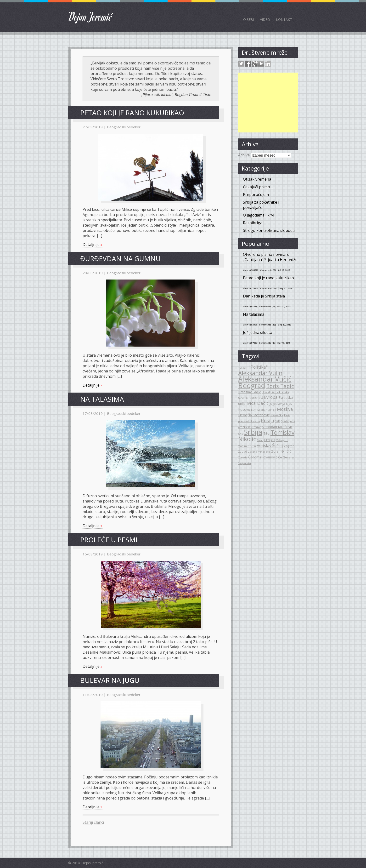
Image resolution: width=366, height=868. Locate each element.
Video (265, 20)
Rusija (267, 420)
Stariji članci (93, 822)
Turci (260, 440)
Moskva (285, 409)
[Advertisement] (268, 103)
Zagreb (289, 446)
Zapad (243, 451)
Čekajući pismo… (258, 187)
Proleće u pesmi (109, 540)
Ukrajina (270, 440)
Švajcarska (245, 463)
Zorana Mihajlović (259, 452)
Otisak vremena (257, 179)
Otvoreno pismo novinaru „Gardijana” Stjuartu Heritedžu (270, 257)
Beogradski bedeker (124, 127)
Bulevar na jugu (110, 680)
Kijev (289, 404)
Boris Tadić (280, 386)
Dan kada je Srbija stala (264, 296)
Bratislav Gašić (250, 392)
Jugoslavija (277, 404)
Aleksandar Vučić (265, 379)
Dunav (253, 398)
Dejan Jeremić (90, 16)
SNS (241, 434)
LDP (254, 410)
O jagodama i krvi (259, 215)
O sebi (249, 20)
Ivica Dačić (258, 403)
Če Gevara (286, 457)
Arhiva (244, 155)
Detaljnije (93, 245)
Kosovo (244, 409)
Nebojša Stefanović (254, 415)
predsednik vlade (249, 421)
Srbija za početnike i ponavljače (261, 205)
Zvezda (243, 457)
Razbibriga (253, 223)
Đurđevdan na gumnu (120, 258)
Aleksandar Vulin (260, 373)
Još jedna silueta (258, 332)
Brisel (266, 392)
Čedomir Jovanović (263, 457)
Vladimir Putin (247, 446)
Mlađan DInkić (267, 410)
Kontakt (284, 20)
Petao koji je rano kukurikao (132, 113)
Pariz (287, 415)
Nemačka (277, 415)
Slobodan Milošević (277, 427)
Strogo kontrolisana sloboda (269, 230)
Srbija (253, 432)
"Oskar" (243, 368)
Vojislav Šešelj (270, 445)
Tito (266, 433)
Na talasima (102, 399)
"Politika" (258, 367)
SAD (278, 421)
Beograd (252, 385)
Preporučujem (256, 194)
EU (261, 397)
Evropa (271, 397)
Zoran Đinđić (281, 451)
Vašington (282, 440)
